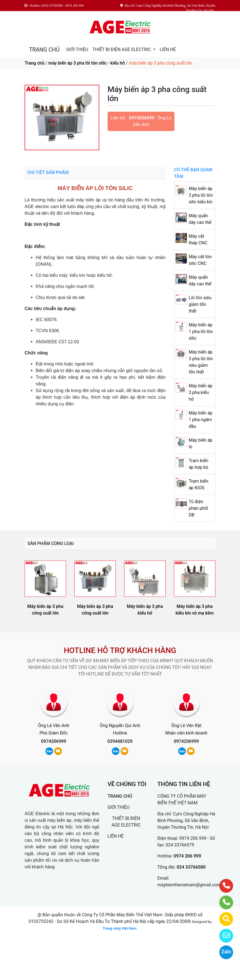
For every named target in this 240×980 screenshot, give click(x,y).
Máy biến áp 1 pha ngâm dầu (200, 420)
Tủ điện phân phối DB (198, 508)
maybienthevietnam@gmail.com (189, 885)
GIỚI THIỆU (77, 49)
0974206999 (142, 118)
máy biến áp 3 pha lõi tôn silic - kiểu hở (87, 63)
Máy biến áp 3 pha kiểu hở (200, 392)
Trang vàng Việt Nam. (120, 928)
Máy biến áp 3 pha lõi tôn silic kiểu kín (201, 195)
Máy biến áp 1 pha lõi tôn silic (201, 332)
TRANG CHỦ (44, 50)
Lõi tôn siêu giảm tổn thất (200, 304)
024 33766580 (191, 867)
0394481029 (120, 741)
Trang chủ (34, 63)
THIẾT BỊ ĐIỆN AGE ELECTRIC (122, 49)
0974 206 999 (193, 838)
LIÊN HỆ (168, 49)
